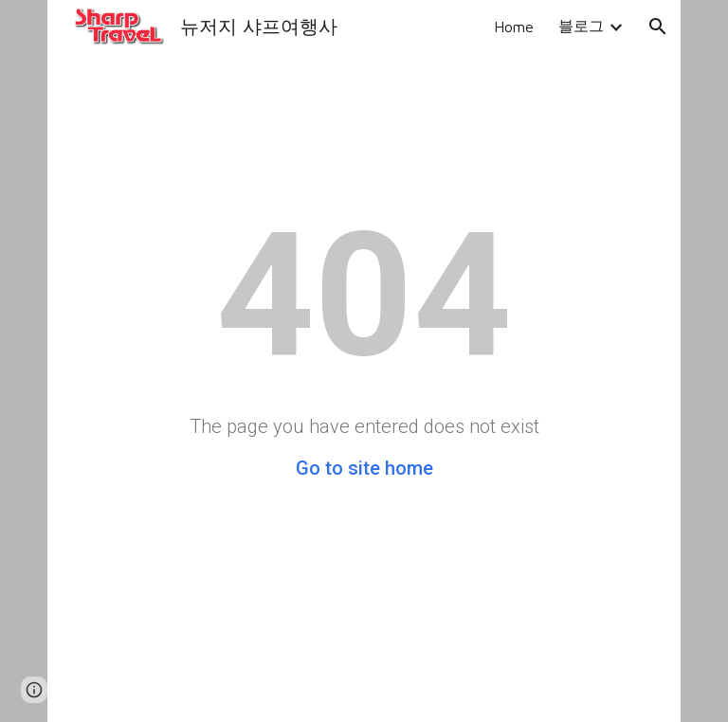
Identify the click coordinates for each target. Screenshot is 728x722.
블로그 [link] (581, 26)
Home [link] (514, 27)
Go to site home (364, 468)
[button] (658, 27)
